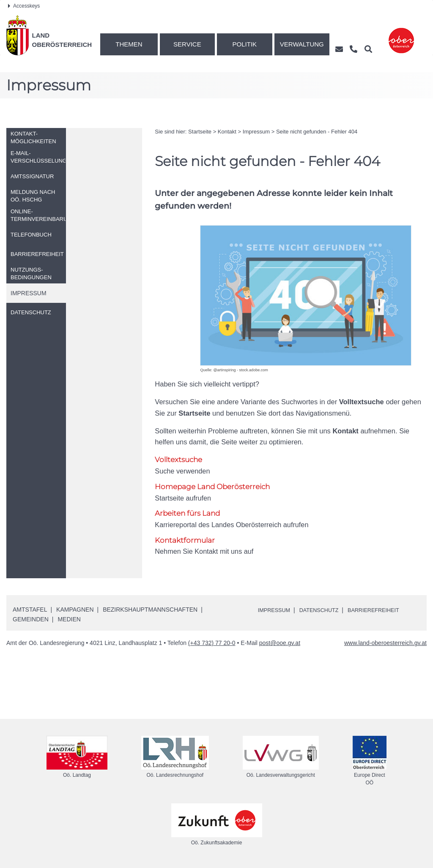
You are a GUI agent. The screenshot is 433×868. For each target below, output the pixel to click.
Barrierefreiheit (384, 610)
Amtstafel (30, 610)
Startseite (200, 132)
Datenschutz (325, 610)
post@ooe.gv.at (280, 644)
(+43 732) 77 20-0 (212, 644)
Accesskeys (24, 6)
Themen (129, 44)
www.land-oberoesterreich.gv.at (385, 644)
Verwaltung (302, 44)
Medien (69, 620)
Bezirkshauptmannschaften (150, 610)
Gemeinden (31, 620)
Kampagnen (75, 610)
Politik (245, 44)
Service (187, 44)
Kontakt (227, 132)
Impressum (256, 132)
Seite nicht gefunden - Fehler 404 (317, 132)
